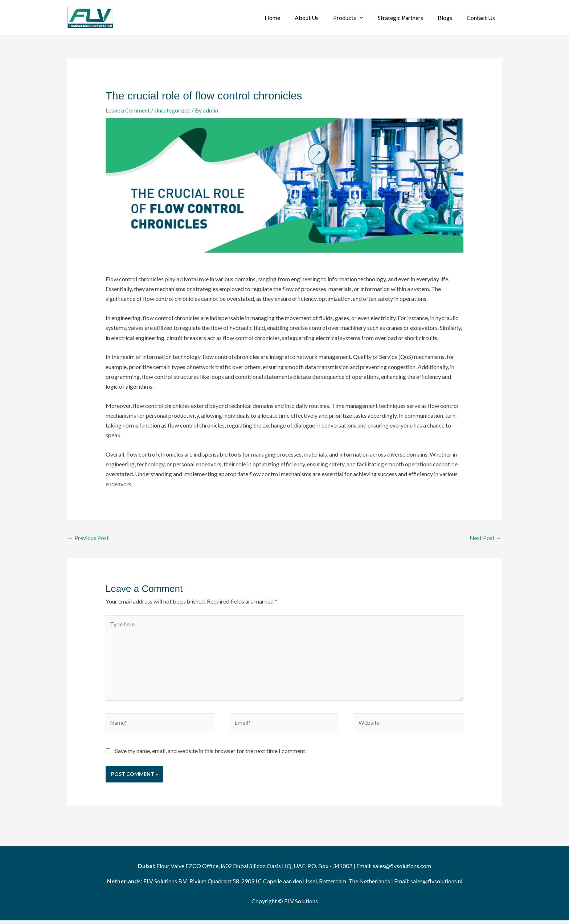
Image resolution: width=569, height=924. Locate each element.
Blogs (449, 18)
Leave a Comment (128, 110)
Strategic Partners (408, 18)
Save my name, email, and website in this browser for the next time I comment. (211, 754)
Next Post (485, 538)
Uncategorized (173, 110)
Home (288, 18)
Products (355, 18)
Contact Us (482, 18)
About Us (320, 18)
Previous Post (88, 538)
